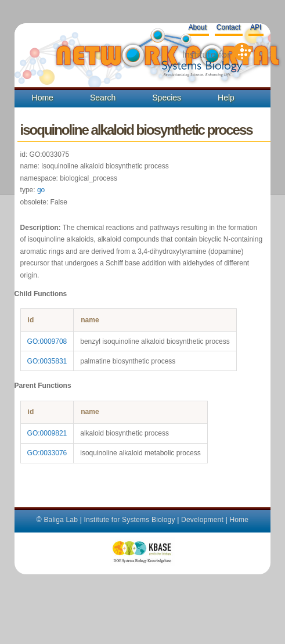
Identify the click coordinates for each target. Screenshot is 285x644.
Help (226, 98)
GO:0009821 (47, 433)
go (41, 190)
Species (167, 98)
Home (43, 98)
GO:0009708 (47, 341)
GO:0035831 (47, 361)
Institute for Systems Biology (129, 520)
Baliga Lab (61, 520)
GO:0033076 (47, 453)
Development (202, 520)
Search (103, 98)
